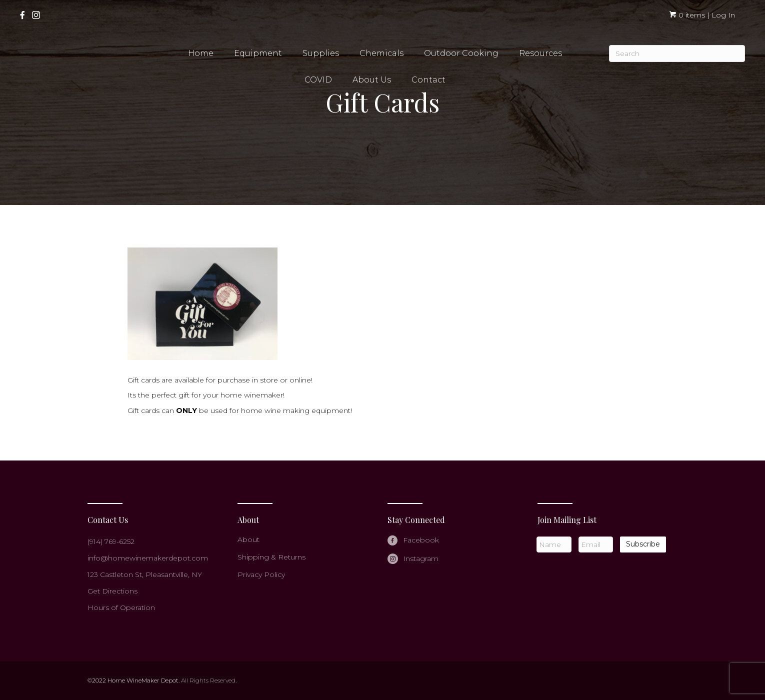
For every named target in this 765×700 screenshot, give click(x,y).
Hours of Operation (121, 607)
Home (201, 53)
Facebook (421, 540)
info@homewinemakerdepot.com (148, 558)
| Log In (720, 15)
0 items (687, 15)
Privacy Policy (261, 574)
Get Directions (112, 591)
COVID (318, 80)
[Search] (677, 53)
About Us (372, 80)
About (248, 539)
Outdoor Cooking (461, 53)
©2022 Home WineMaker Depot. (133, 680)
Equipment (258, 53)
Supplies (321, 53)
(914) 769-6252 (111, 541)
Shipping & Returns (271, 557)
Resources (540, 53)
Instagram (421, 558)
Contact (428, 80)
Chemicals (381, 53)
